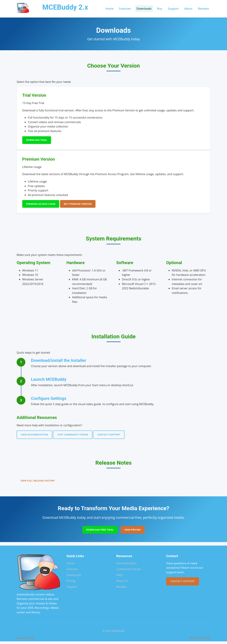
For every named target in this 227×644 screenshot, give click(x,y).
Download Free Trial (99, 532)
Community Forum (129, 572)
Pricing (71, 584)
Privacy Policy (25, 640)
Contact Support (115, 436)
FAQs (120, 578)
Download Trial (38, 140)
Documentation (126, 566)
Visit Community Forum (76, 436)
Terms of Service (200, 640)
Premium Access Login (42, 205)
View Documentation (36, 436)
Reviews (203, 9)
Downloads (144, 9)
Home (109, 9)
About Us (122, 584)
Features (125, 9)
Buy (160, 9)
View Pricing (134, 532)
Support (173, 9)
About (188, 9)
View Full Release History (39, 483)
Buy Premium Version (81, 205)
